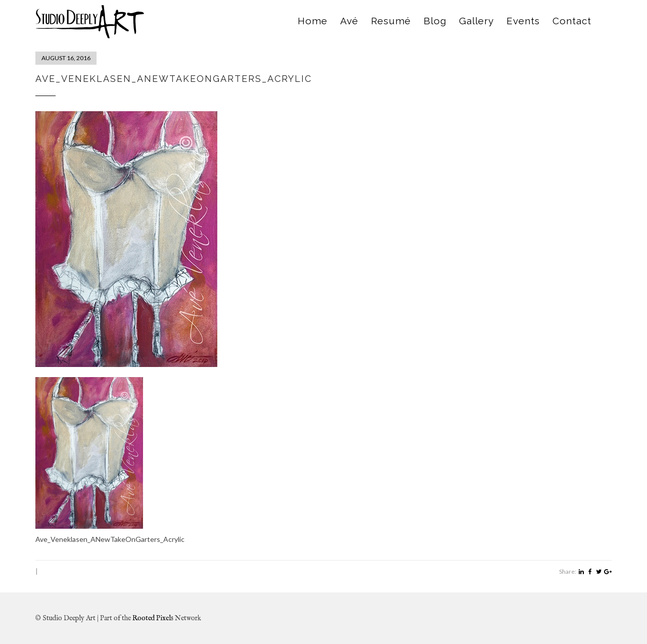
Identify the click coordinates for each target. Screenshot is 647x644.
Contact (572, 21)
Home (313, 21)
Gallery (476, 21)
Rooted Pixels (153, 618)
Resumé (391, 21)
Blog (435, 21)
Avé (349, 21)
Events (523, 21)
